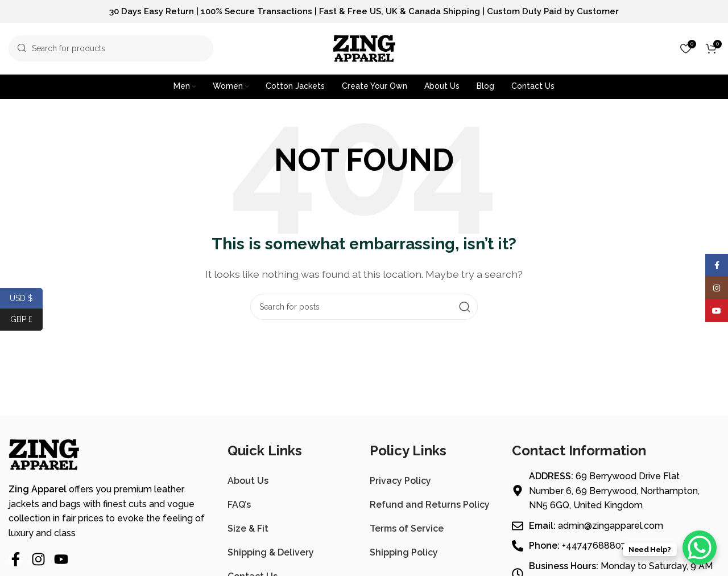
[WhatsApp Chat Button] (700, 548)
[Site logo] (364, 48)
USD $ (26, 299)
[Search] (111, 48)
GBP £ (26, 320)
